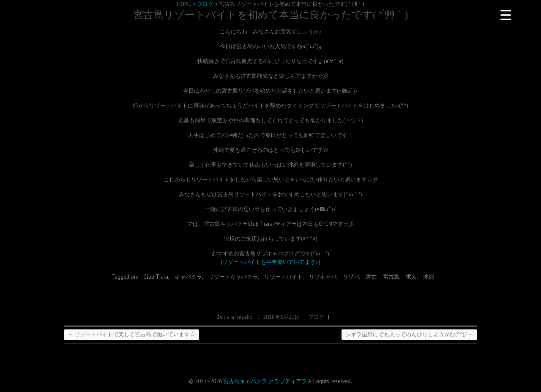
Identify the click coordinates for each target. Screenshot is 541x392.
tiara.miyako (238, 317)
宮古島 (391, 277)
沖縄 (429, 277)
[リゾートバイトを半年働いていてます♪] (270, 262)
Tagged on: (125, 277)
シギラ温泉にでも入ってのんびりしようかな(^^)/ (409, 334)
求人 (411, 277)
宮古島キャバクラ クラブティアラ (265, 381)
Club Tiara (156, 277)
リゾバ (351, 277)
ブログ (316, 317)
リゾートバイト (283, 277)
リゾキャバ (323, 277)
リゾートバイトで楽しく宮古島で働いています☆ (131, 334)
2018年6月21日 (281, 317)
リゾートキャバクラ (233, 277)
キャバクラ (188, 277)
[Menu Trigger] (505, 15)
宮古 (371, 277)
